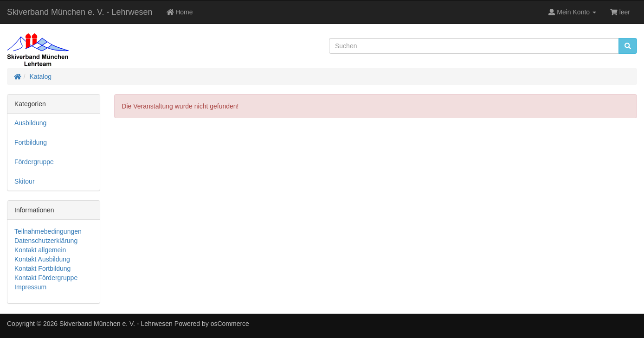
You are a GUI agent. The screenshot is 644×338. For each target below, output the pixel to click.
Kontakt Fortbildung (42, 268)
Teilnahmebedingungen (48, 231)
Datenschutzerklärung (46, 241)
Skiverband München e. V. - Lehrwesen (80, 12)
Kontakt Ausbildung (42, 259)
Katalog (41, 77)
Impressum (30, 287)
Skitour (25, 181)
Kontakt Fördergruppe (46, 278)
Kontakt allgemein (40, 250)
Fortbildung (31, 142)
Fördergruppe (34, 162)
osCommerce (230, 324)
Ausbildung (30, 123)
